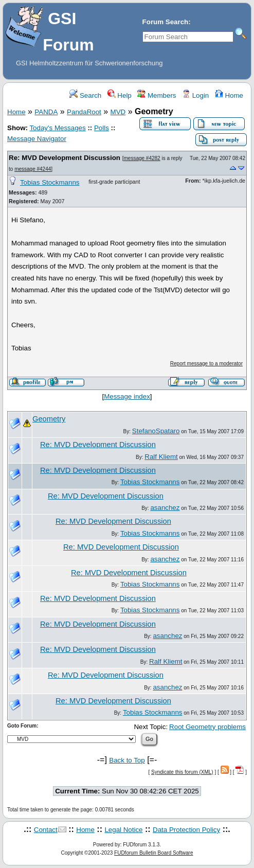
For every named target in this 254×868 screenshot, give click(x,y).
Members (157, 95)
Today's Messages (57, 128)
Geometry (49, 419)
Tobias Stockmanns (50, 182)
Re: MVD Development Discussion (65, 158)
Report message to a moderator (206, 364)
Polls (102, 128)
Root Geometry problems (207, 727)
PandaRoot (84, 112)
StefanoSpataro (156, 431)
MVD (118, 112)
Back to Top (127, 760)
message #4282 (142, 158)
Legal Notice (123, 830)
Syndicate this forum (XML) (182, 772)
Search (85, 95)
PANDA (46, 112)
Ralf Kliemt (161, 457)
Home (229, 95)
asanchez (165, 508)
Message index (127, 396)
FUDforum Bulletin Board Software (153, 853)
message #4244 (33, 169)
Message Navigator (37, 139)
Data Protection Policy (186, 830)
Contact (46, 830)
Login (195, 95)
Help (120, 95)
